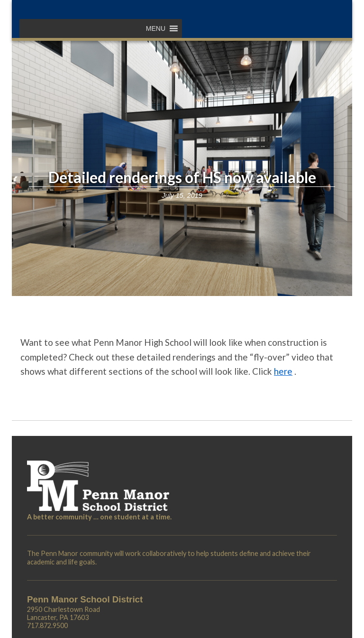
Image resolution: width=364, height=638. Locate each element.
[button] (156, 28)
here (283, 371)
